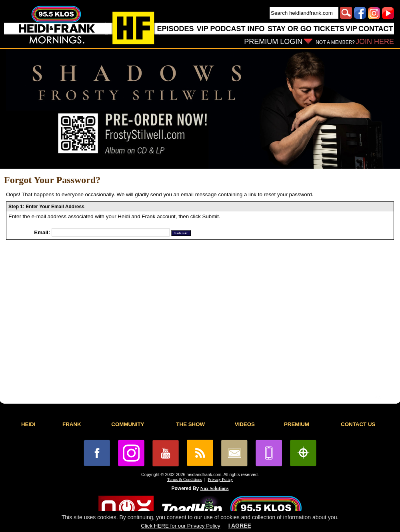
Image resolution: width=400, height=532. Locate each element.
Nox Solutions (215, 488)
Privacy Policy (220, 479)
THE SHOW (190, 424)
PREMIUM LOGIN (273, 42)
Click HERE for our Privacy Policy (180, 526)
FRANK (72, 424)
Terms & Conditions (185, 479)
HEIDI (28, 424)
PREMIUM (297, 424)
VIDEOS (245, 424)
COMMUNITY (128, 424)
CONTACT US (358, 424)
